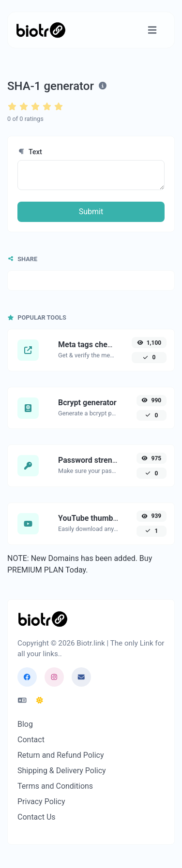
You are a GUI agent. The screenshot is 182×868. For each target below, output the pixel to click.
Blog (25, 724)
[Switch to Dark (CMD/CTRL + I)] (40, 701)
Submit (91, 212)
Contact (31, 740)
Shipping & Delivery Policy (62, 771)
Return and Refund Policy (61, 755)
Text (30, 152)
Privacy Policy (41, 802)
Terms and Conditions (55, 786)
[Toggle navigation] (152, 30)
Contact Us (37, 817)
